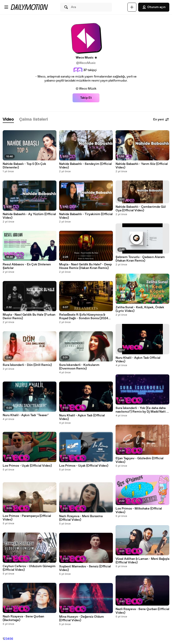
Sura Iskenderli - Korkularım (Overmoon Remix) (79, 367)
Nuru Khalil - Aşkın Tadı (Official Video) (82, 417)
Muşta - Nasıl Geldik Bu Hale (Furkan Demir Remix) (29, 317)
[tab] (8, 120)
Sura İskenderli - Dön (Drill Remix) (27, 365)
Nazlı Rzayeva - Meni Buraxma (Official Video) (81, 518)
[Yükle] (132, 7)
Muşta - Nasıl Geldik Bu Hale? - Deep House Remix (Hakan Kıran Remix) (85, 266)
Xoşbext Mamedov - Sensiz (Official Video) (85, 568)
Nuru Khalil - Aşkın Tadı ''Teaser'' (26, 415)
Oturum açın (154, 7)
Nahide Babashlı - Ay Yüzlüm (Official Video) (29, 216)
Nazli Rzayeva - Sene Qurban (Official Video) (142, 611)
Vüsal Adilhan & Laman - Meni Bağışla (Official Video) (142, 561)
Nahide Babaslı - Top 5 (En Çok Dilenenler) (24, 166)
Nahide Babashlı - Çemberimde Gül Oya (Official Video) (141, 209)
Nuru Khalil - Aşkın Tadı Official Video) (138, 360)
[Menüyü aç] (6, 7)
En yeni (161, 120)
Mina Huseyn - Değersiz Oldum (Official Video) (82, 619)
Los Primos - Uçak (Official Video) (27, 466)
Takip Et (86, 98)
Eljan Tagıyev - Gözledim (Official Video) (140, 460)
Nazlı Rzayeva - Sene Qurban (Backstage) (23, 618)
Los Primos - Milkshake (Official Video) (139, 510)
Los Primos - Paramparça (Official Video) (27, 518)
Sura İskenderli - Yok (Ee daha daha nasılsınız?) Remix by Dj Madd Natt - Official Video (142, 410)
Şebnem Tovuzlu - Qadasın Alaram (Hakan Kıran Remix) (140, 259)
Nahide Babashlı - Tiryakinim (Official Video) (86, 216)
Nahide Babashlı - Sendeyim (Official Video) (85, 166)
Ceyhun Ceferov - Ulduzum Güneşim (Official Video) (29, 568)
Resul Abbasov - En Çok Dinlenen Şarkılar (27, 266)
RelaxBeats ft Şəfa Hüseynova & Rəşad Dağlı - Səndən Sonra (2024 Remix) (84, 317)
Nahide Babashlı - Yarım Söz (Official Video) (142, 166)
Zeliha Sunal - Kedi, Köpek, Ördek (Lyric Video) (140, 309)
